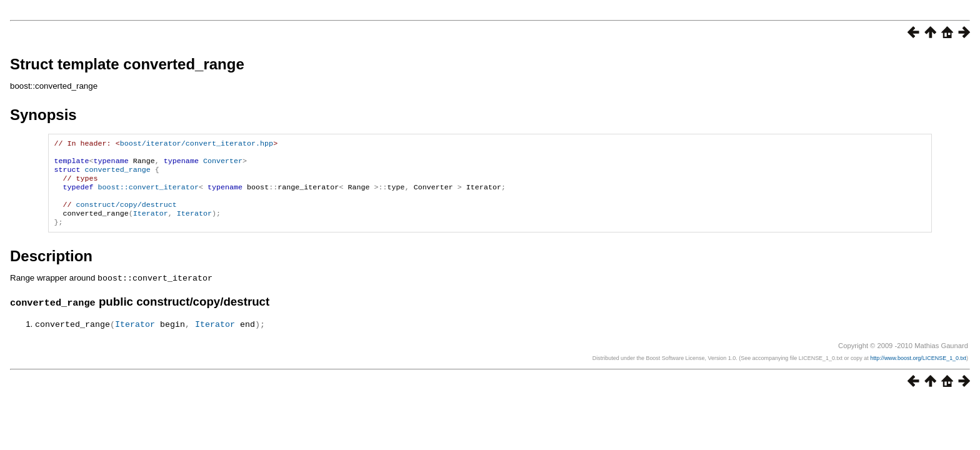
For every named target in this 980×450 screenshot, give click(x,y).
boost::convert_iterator (148, 194)
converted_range (118, 174)
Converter (223, 164)
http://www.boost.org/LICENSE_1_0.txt (918, 369)
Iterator (151, 224)
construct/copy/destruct (127, 214)
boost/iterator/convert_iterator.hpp (197, 144)
